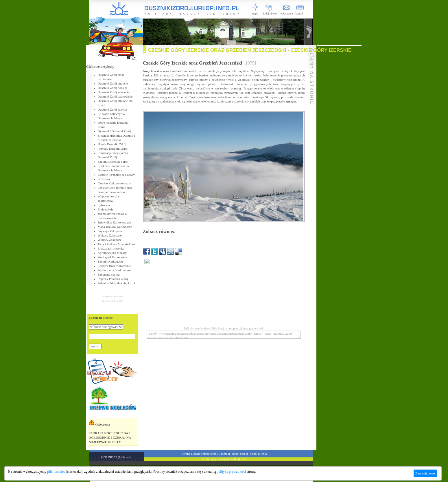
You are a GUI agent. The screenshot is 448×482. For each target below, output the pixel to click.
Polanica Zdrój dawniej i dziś (116, 283)
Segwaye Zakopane (110, 231)
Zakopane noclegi (109, 274)
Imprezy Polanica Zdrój (113, 279)
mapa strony (210, 454)
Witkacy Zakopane (110, 235)
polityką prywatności (231, 472)
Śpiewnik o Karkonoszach (114, 222)
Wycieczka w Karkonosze (114, 270)
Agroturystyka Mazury (112, 253)
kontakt (225, 454)
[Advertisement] (339, 133)
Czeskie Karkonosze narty (114, 183)
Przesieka (104, 179)
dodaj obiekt (240, 454)
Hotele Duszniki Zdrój (112, 144)
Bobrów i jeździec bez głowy (116, 175)
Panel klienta (258, 454)
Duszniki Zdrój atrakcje (113, 83)
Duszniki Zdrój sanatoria (114, 92)
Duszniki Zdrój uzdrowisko (115, 96)
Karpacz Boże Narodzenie (114, 266)
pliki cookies (56, 472)
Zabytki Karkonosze (111, 261)
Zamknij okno (425, 473)
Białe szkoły (106, 209)
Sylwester (104, 205)
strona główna (191, 454)
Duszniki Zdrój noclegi (113, 88)
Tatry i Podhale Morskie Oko (116, 244)
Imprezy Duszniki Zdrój (113, 149)
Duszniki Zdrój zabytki (113, 109)
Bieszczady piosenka (111, 248)
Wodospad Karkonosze (112, 257)
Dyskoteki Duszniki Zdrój (114, 131)
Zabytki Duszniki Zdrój (113, 162)
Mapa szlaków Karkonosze (115, 227)
